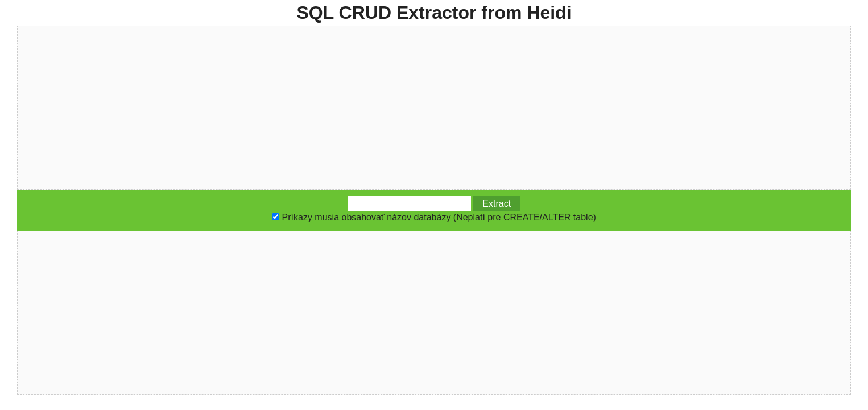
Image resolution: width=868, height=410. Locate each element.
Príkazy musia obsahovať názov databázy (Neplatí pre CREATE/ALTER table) (439, 217)
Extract (497, 204)
